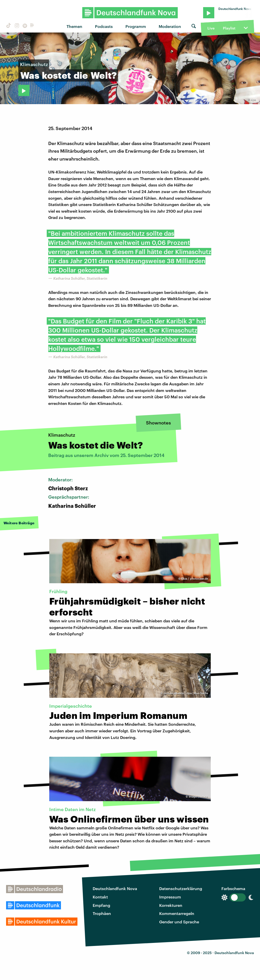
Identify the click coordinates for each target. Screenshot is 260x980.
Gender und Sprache (179, 922)
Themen (74, 26)
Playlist (229, 28)
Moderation (170, 26)
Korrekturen (171, 905)
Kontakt (100, 897)
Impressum (170, 897)
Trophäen (102, 913)
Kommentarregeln (177, 913)
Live (211, 28)
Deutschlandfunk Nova (115, 888)
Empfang (101, 905)
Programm (136, 26)
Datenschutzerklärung (181, 888)
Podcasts (104, 26)
